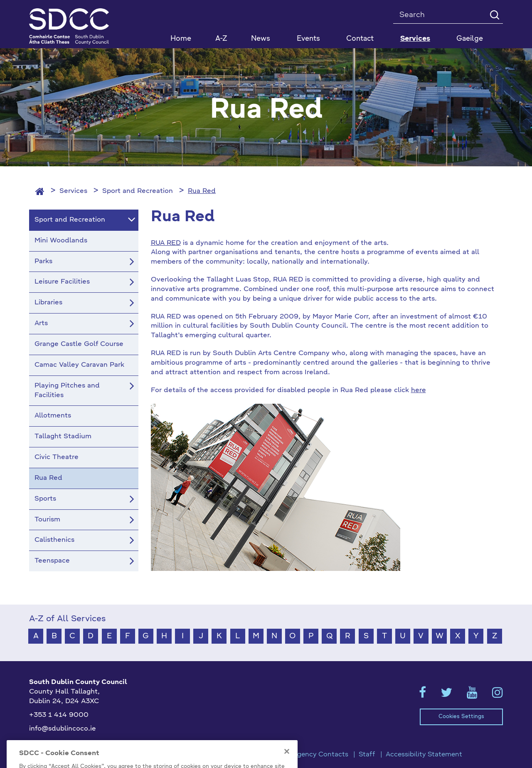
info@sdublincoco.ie (63, 729)
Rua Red (202, 191)
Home (181, 39)
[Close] (287, 761)
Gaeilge (470, 39)
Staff (367, 755)
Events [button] (308, 39)
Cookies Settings (461, 717)
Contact (360, 39)
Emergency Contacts (314, 755)
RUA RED (166, 243)
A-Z (221, 39)
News (261, 39)
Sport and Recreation (138, 191)
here (419, 390)
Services (73, 191)
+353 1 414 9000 (59, 715)
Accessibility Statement (424, 755)
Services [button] (415, 39)
